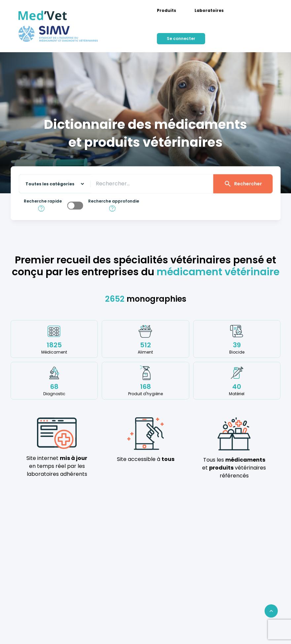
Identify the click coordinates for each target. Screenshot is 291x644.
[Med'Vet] (43, 16)
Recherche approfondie (114, 202)
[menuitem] (166, 11)
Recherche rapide (43, 202)
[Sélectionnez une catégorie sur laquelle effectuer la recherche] (52, 184)
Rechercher (243, 184)
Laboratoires (209, 11)
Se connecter (181, 38)
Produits (166, 11)
